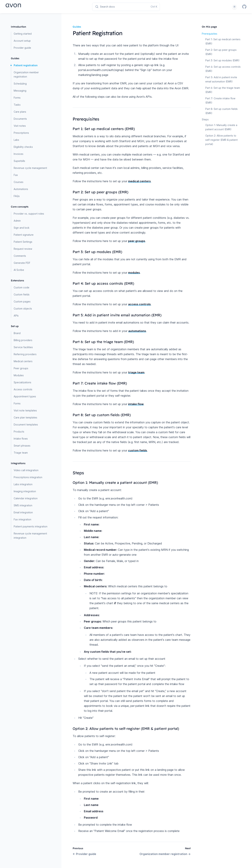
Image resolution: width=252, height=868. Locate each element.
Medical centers (23, 361)
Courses (19, 182)
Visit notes (20, 126)
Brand (17, 333)
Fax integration (22, 519)
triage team (136, 372)
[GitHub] (244, 7)
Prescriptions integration (28, 477)
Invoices (19, 154)
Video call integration (26, 470)
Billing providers (23, 340)
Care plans (20, 112)
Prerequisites (210, 34)
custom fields (138, 450)
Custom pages (22, 301)
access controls (139, 304)
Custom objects (23, 309)
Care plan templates (25, 417)
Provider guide (22, 48)
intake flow (136, 404)
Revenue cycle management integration (30, 536)
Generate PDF (22, 263)
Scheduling (20, 84)
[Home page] (26, 7)
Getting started (23, 34)
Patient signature (24, 235)
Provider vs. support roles (29, 214)
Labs (16, 140)
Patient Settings (23, 242)
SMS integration (23, 505)
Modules (19, 375)
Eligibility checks (23, 147)
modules (134, 273)
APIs (16, 316)
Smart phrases (22, 446)
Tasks (17, 105)
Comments (20, 256)
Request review (23, 249)
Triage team (21, 453)
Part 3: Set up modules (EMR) (222, 60)
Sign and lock (22, 228)
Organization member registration (26, 74)
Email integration (23, 512)
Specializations (22, 382)
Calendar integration (26, 498)
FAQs (17, 196)
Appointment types (25, 396)
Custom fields (22, 294)
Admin (17, 221)
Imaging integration (25, 491)
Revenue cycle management (30, 168)
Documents (20, 119)
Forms (17, 98)
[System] (234, 7)
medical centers (139, 181)
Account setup (22, 41)
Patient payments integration (31, 526)
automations (137, 331)
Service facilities (23, 347)
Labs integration (23, 484)
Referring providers (25, 354)
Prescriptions (21, 133)
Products (19, 432)
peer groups (137, 241)
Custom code (21, 287)
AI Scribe (19, 270)
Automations (21, 189)
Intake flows (21, 439)
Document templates (26, 425)
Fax (16, 175)
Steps (205, 119)
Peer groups (21, 368)
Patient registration (26, 65)
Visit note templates (25, 410)
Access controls (23, 389)
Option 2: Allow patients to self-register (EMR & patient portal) (221, 140)
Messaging (20, 91)
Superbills (19, 161)
